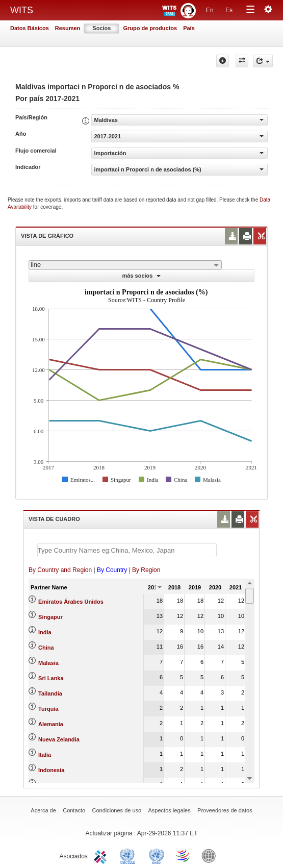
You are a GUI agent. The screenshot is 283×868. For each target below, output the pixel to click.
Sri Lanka (51, 678)
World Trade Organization (184, 855)
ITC (102, 855)
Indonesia (51, 770)
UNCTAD (130, 855)
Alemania (51, 724)
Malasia (48, 663)
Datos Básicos (30, 28)
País (189, 28)
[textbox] (127, 550)
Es (229, 10)
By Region (146, 570)
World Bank (211, 855)
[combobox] (125, 265)
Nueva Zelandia (59, 739)
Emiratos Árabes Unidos (71, 602)
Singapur (50, 617)
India (45, 632)
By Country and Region (60, 570)
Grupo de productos (150, 28)
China (46, 648)
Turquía (48, 709)
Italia (45, 755)
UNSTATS (157, 855)
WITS (22, 10)
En (210, 10)
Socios (101, 28)
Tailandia (50, 693)
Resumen (68, 28)
